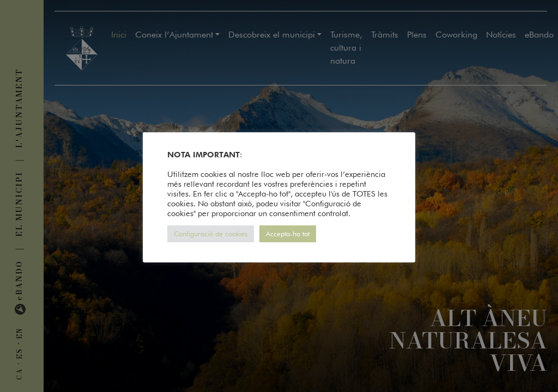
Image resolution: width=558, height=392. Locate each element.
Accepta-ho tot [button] (288, 234)
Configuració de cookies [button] (211, 234)
